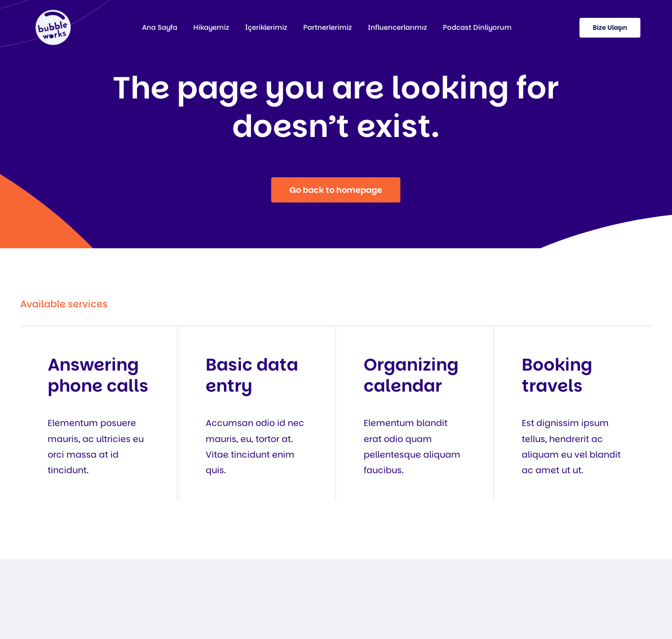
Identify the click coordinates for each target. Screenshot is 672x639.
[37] (53, 14)
